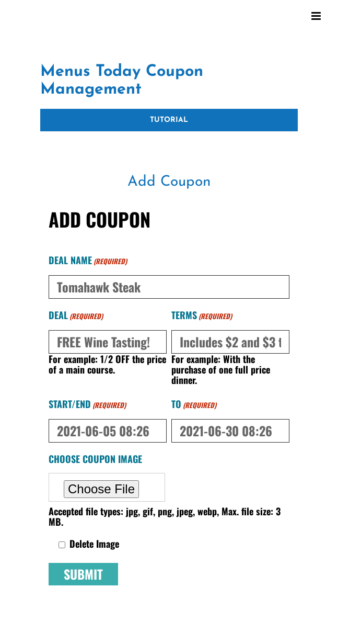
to (194, 405)
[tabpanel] (169, 413)
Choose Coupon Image (95, 459)
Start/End (87, 405)
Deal (76, 316)
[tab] (169, 183)
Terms (202, 316)
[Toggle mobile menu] (317, 16)
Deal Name (88, 261)
